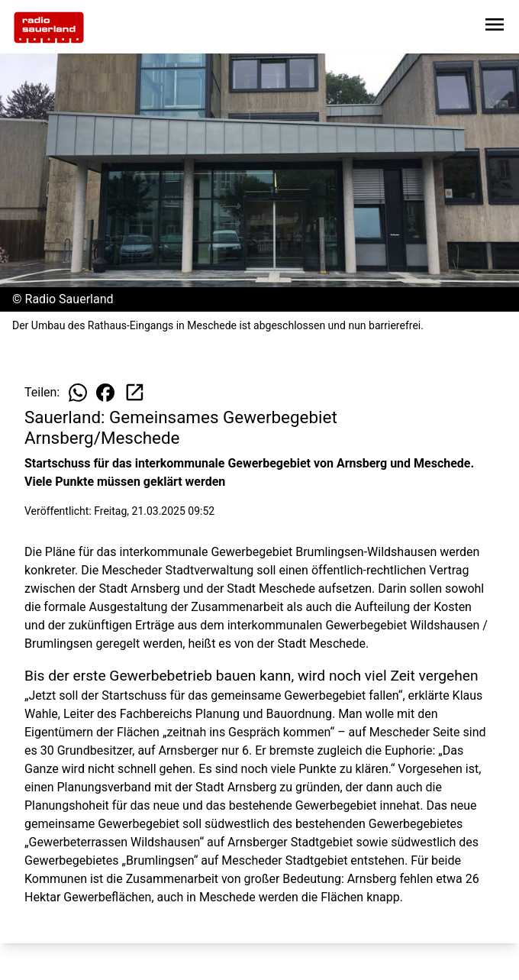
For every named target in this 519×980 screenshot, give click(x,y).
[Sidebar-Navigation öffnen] (495, 27)
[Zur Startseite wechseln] (49, 27)
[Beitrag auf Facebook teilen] (105, 393)
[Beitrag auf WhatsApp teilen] (78, 393)
